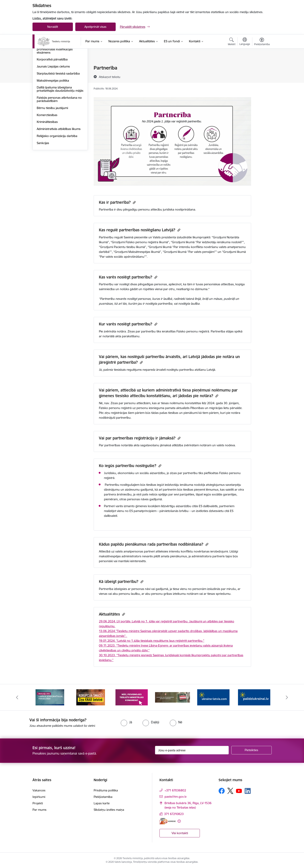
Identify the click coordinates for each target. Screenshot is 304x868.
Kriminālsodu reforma (52, 75)
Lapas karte (102, 803)
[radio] (126, 722)
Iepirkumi (39, 797)
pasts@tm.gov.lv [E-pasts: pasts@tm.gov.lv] (176, 797)
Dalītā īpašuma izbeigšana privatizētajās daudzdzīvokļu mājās (60, 132)
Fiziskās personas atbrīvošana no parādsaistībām (59, 142)
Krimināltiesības (47, 165)
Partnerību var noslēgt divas (118, 284)
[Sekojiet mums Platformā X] (230, 791)
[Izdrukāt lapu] (262, 66)
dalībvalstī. (111, 516)
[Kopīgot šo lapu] (262, 76)
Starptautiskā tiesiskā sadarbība (58, 117)
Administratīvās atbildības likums (59, 172)
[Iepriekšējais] (17, 697)
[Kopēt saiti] (134, 202)
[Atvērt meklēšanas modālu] (232, 42)
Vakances (39, 790)
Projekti (38, 803)
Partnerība (44, 82)
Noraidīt (53, 27)
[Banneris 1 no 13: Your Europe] (50, 697)
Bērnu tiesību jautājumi (52, 151)
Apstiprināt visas (95, 27)
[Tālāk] (287, 697)
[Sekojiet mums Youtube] (239, 791)
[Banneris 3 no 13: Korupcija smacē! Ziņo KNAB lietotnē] (132, 697)
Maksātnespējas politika (53, 124)
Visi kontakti (180, 833)
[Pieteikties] (252, 750)
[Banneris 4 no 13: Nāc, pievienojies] (172, 697)
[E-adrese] (168, 821)
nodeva (230, 445)
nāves (145, 499)
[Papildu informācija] (179, 821)
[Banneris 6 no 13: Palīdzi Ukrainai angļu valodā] (254, 697)
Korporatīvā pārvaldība (52, 102)
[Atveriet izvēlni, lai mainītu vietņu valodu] (245, 42)
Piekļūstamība (103, 797)
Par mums (39, 810)
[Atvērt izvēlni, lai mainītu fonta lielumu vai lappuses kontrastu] (262, 42)
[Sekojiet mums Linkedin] (248, 791)
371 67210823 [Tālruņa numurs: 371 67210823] (174, 814)
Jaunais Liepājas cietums (53, 110)
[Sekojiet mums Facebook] (222, 791)
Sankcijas (43, 186)
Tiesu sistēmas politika (52, 68)
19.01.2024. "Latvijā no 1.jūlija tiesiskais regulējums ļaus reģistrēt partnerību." (152, 641)
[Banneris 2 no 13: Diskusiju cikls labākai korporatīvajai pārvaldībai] (91, 697)
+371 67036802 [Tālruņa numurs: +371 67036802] (175, 790)
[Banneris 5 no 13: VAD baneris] (213, 697)
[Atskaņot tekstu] (110, 77)
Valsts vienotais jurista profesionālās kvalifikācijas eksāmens (55, 92)
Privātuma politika (106, 790)
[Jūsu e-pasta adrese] (192, 750)
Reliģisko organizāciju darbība (57, 179)
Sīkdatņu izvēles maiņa (109, 810)
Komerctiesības (47, 158)
